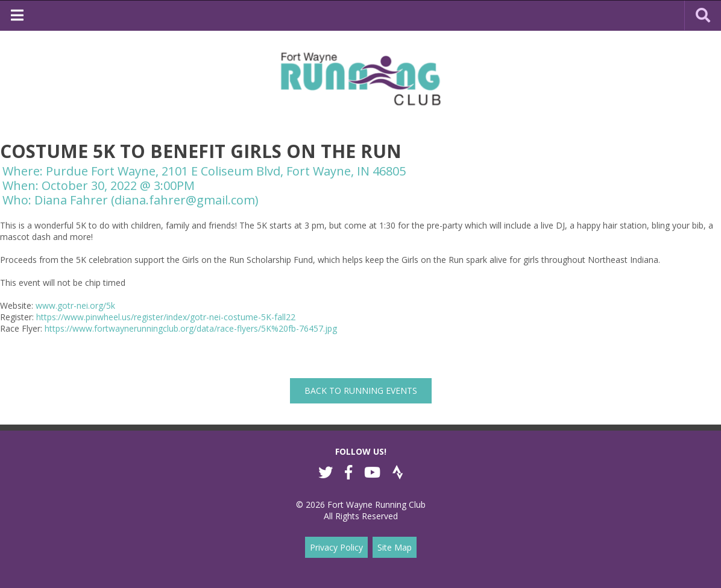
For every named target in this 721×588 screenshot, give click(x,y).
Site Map (395, 547)
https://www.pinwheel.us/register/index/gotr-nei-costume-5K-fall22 (166, 317)
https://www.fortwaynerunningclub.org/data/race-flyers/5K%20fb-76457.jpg (191, 328)
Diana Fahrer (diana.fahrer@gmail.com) (146, 200)
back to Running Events (361, 390)
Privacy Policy (336, 547)
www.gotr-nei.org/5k (75, 305)
